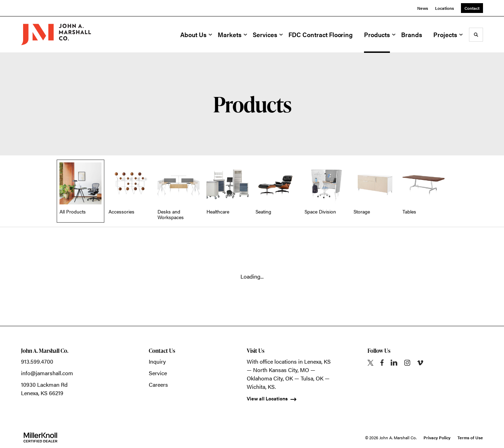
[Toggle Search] (476, 35)
